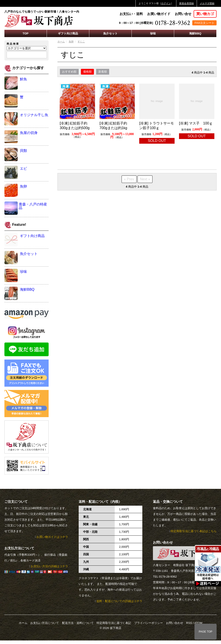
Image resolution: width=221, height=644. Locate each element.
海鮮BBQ (195, 33)
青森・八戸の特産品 (33, 206)
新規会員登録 (187, 3)
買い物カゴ (205, 14)
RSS (189, 623)
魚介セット (110, 33)
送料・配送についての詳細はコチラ (119, 601)
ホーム (61, 41)
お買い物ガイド (159, 14)
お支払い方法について (45, 623)
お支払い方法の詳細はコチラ (49, 566)
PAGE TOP (206, 632)
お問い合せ (183, 14)
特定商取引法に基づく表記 (114, 623)
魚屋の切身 (29, 133)
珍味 (153, 33)
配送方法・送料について (78, 623)
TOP (26, 33)
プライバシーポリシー (149, 623)
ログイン (166, 3)
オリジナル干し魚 (34, 115)
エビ (23, 169)
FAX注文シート (204, 23)
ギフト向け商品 (68, 33)
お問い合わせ (175, 623)
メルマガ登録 (207, 3)
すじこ (81, 41)
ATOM (198, 623)
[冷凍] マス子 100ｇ (196, 123)
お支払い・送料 (131, 14)
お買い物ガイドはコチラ (52, 537)
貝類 (23, 151)
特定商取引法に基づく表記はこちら (194, 531)
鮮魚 (23, 79)
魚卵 (71, 41)
